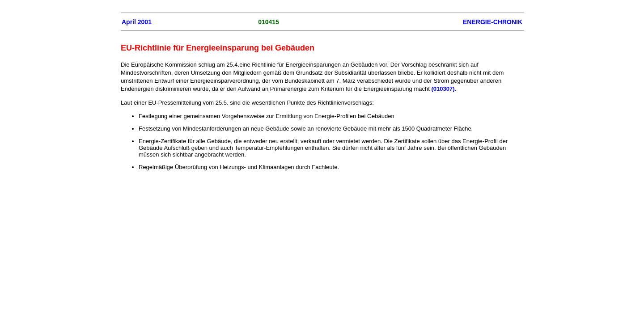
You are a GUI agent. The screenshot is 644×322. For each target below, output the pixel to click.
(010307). (444, 89)
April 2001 (137, 22)
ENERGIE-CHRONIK (493, 22)
